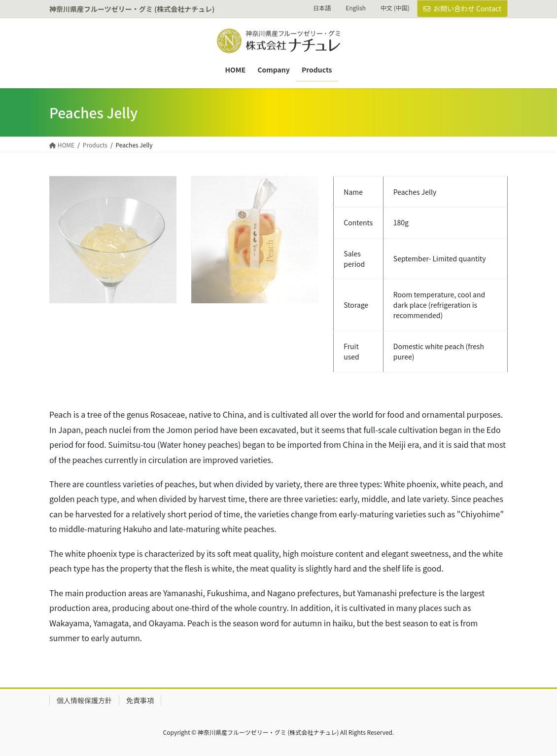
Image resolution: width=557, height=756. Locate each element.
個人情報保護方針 (84, 700)
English (356, 8)
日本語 (322, 8)
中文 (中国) (395, 8)
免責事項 (140, 700)
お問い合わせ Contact (462, 8)
